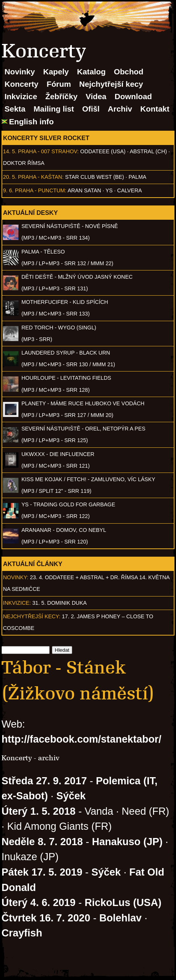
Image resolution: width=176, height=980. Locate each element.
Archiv (120, 109)
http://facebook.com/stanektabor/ (81, 739)
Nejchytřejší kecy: (32, 616)
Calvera (130, 190)
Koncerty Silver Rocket (46, 138)
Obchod (129, 72)
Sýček (71, 796)
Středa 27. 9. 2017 (44, 781)
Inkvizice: (17, 603)
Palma (137, 177)
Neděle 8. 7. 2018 (42, 842)
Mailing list (54, 109)
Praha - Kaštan (40, 177)
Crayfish (22, 933)
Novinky (20, 72)
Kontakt (155, 109)
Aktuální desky (30, 213)
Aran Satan (84, 190)
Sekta (15, 109)
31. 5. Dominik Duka (60, 603)
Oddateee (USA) (103, 151)
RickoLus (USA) (123, 903)
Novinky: (16, 577)
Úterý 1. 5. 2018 (39, 811)
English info (31, 122)
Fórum (59, 84)
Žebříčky (61, 96)
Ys (109, 190)
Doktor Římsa (24, 163)
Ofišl (91, 109)
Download (133, 96)
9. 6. (8, 190)
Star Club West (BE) (95, 177)
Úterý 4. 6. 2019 (39, 903)
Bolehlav (121, 918)
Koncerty (21, 84)
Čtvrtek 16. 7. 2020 (46, 918)
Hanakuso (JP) (127, 842)
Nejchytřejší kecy (111, 84)
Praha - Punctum (40, 190)
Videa (96, 96)
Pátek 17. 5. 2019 (42, 872)
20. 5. (10, 177)
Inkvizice (21, 96)
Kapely (56, 72)
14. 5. (10, 151)
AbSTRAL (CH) (148, 151)
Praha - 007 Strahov (48, 151)
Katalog (91, 72)
